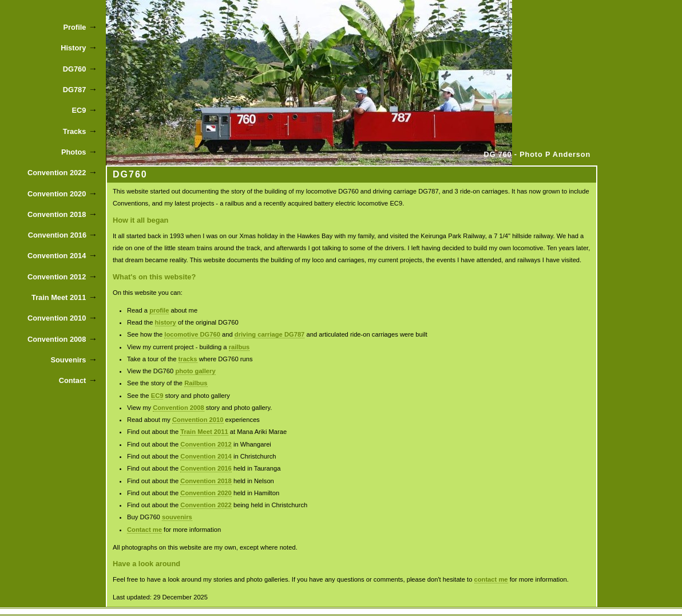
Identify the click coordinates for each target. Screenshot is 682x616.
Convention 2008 (179, 408)
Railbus (196, 383)
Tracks (75, 131)
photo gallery (195, 371)
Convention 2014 (206, 456)
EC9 (157, 396)
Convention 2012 (206, 444)
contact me (491, 579)
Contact (73, 380)
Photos (74, 152)
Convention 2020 (206, 493)
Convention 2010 (198, 420)
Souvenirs (68, 360)
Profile (75, 27)
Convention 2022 (206, 505)
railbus (239, 347)
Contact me (144, 530)
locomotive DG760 (192, 334)
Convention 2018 (206, 481)
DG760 (75, 69)
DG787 (75, 90)
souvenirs (177, 517)
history (166, 322)
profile (159, 310)
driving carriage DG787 (270, 334)
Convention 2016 (206, 468)
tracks (188, 359)
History (73, 48)
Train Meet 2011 (204, 432)
